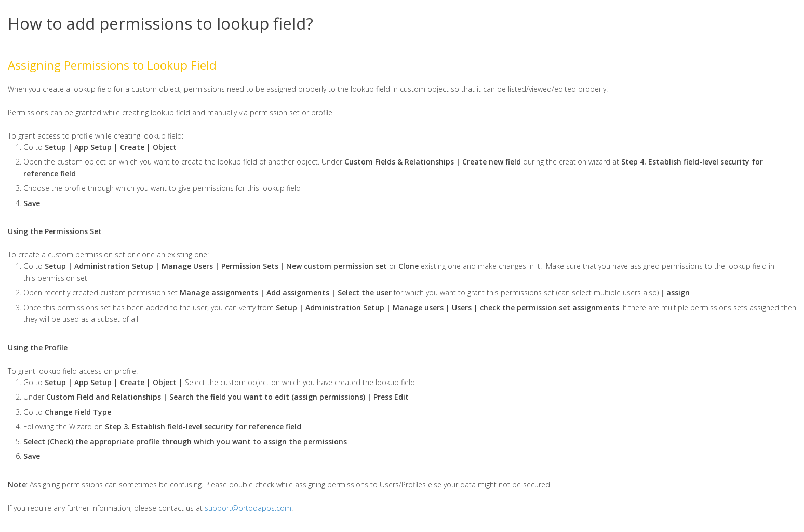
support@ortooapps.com (248, 508)
